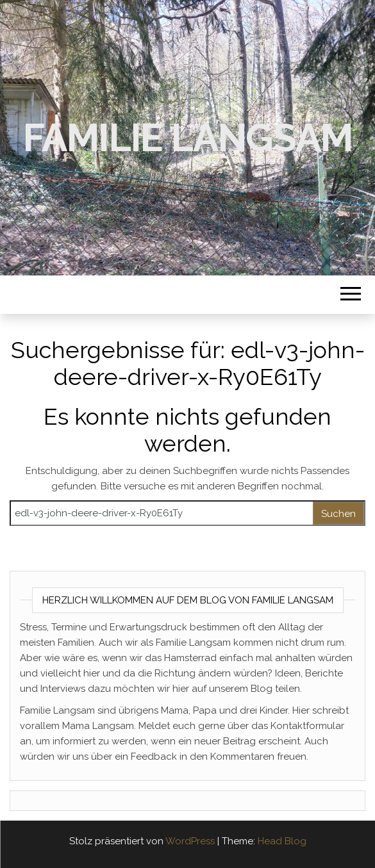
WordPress (190, 841)
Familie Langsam (188, 138)
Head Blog (282, 841)
